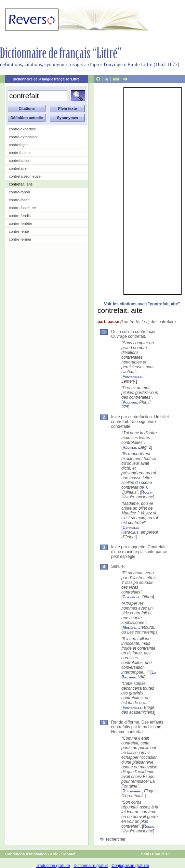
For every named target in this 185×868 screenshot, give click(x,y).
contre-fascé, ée (22, 208)
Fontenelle (132, 376)
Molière (129, 627)
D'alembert (132, 791)
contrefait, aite (21, 184)
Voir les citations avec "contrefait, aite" (142, 304)
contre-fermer (20, 239)
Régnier (129, 447)
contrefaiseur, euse (25, 176)
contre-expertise (22, 129)
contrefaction (20, 161)
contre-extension (23, 137)
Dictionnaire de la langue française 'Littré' (47, 79)
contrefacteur (20, 153)
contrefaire (18, 168)
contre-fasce (19, 200)
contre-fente (19, 231)
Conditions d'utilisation (26, 854)
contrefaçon (19, 145)
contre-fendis (20, 216)
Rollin (147, 492)
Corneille (131, 527)
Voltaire (130, 402)
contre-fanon (19, 192)
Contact (69, 854)
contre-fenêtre (21, 224)
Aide (54, 854)
